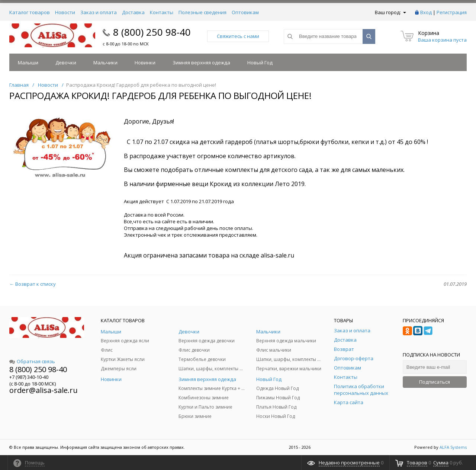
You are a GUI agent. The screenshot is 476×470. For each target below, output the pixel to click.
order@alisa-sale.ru (44, 390)
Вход (426, 12)
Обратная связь (32, 361)
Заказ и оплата (99, 12)
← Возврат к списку (33, 284)
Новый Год (260, 63)
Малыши (28, 63)
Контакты (162, 12)
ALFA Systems (453, 447)
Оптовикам (245, 12)
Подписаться (435, 382)
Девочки (66, 63)
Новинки (145, 63)
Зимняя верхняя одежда (201, 63)
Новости (65, 12)
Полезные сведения (202, 12)
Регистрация (452, 12)
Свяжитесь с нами (238, 36)
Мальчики (105, 63)
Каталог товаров (30, 12)
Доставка (133, 12)
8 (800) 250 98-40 (152, 32)
